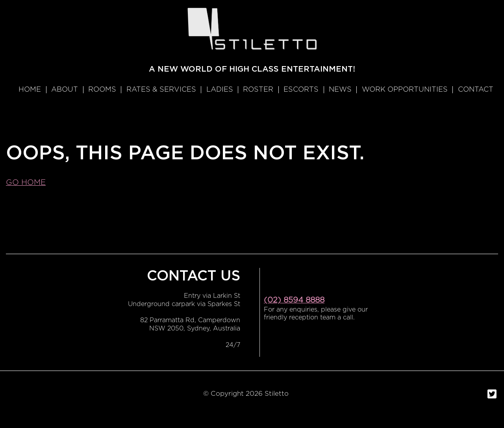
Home (30, 90)
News (340, 90)
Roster (258, 90)
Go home (26, 183)
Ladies (220, 90)
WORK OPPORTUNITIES (405, 90)
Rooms (102, 90)
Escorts (301, 90)
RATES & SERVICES (161, 90)
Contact (476, 90)
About (65, 90)
